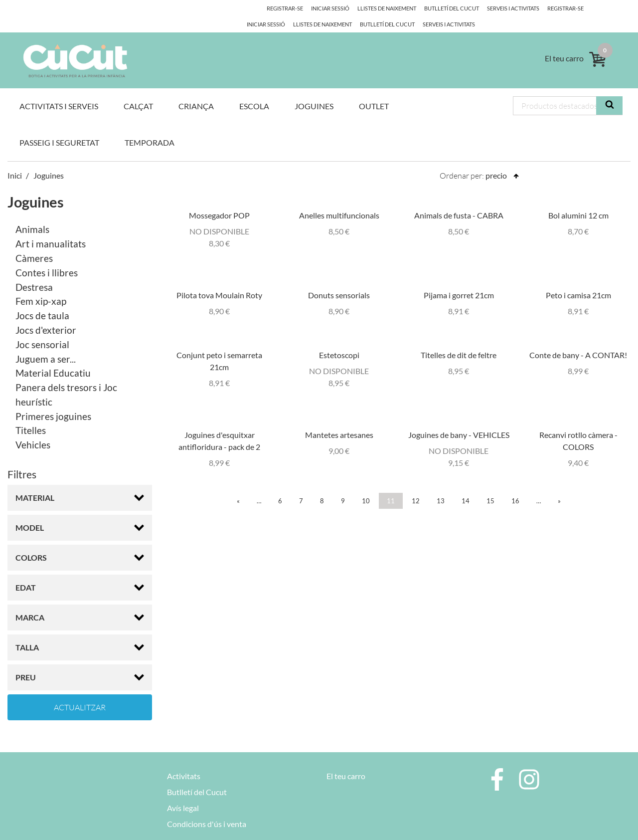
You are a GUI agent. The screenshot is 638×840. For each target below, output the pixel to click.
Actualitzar (80, 691)
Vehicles (33, 429)
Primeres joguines (53, 400)
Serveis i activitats (501, 8)
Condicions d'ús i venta (207, 808)
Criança (196, 90)
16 (515, 484)
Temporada (150, 126)
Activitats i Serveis (59, 90)
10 (366, 484)
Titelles (31, 414)
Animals (32, 213)
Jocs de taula (42, 300)
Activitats (184, 760)
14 (466, 484)
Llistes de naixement (371, 8)
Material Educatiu (53, 357)
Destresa (34, 271)
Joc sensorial (42, 328)
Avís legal (183, 792)
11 (391, 484)
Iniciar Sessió (600, 8)
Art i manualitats (51, 228)
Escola (254, 90)
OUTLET (374, 90)
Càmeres (34, 242)
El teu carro (346, 760)
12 (416, 484)
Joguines (314, 90)
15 (490, 484)
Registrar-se (553, 8)
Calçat (138, 90)
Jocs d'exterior (46, 314)
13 (441, 484)
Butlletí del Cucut (438, 8)
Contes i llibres (47, 256)
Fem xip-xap (41, 285)
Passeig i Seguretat (59, 126)
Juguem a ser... (46, 342)
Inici (15, 159)
